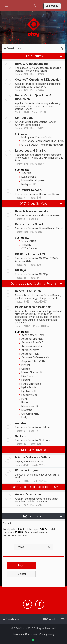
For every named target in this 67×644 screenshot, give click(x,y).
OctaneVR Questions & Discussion (38, 80)
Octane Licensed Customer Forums (34, 283)
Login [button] (21, 565)
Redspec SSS (28, 184)
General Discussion (28, 291)
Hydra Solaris (27, 387)
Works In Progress (28, 470)
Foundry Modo (28, 395)
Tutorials (25, 173)
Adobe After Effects (32, 335)
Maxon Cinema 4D (30, 372)
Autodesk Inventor (30, 346)
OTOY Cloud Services (33, 203)
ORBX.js (20, 270)
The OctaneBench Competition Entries (42, 141)
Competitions (24, 118)
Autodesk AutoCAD (31, 343)
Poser (23, 402)
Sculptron (22, 436)
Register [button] (21, 574)
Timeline (25, 245)
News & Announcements (31, 64)
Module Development (32, 180)
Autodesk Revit (29, 354)
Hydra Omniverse (30, 384)
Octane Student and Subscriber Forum (33, 487)
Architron (21, 423)
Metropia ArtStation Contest (36, 137)
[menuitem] (35, 6)
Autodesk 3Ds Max (31, 339)
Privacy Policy (47, 634)
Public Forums (34, 56)
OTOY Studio (27, 241)
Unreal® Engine (29, 414)
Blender (24, 365)
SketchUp (25, 410)
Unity (23, 417)
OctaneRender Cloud (29, 224)
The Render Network (29, 190)
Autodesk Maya (29, 350)
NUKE (23, 399)
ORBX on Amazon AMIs (31, 254)
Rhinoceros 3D (28, 406)
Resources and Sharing (31, 150)
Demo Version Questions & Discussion (33, 97)
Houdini (24, 380)
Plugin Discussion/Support (33, 307)
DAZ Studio (26, 376)
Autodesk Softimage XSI (34, 357)
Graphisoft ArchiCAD (32, 361)
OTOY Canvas (28, 248)
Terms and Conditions (25, 634)
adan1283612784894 (15, 536)
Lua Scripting (27, 177)
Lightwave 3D (28, 391)
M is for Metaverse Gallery (32, 457)
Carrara (24, 369)
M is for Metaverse (33, 450)
